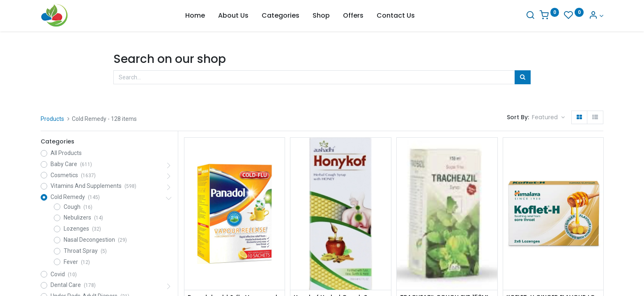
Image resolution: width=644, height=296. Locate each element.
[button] (548, 118)
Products (52, 119)
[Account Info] (596, 16)
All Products (66, 153)
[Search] (530, 16)
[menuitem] (195, 16)
